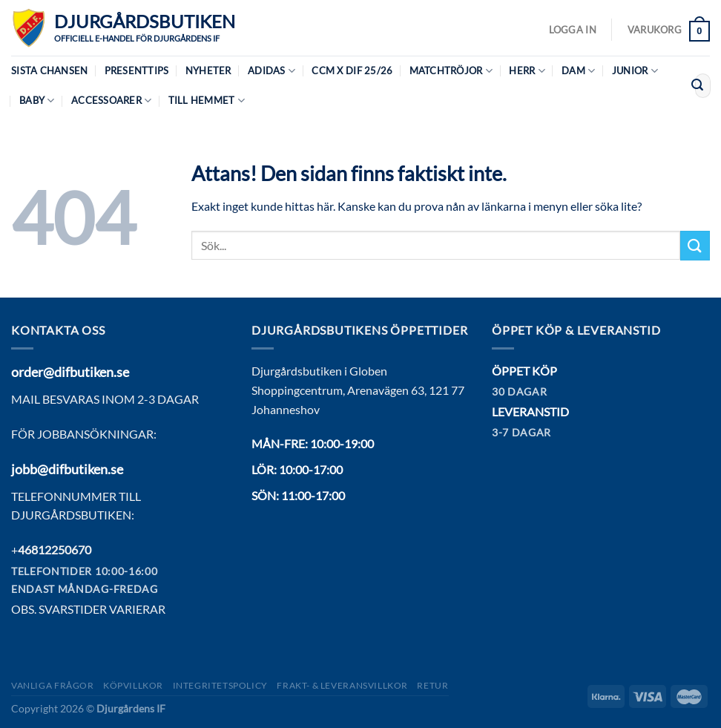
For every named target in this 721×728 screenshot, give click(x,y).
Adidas (271, 71)
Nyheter (208, 70)
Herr (527, 71)
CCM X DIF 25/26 (352, 70)
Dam (578, 71)
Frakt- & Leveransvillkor (342, 685)
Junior (635, 71)
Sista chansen (49, 70)
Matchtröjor (451, 71)
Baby (37, 101)
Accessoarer (111, 101)
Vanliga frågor (53, 685)
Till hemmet (207, 101)
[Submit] (697, 86)
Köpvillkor (133, 685)
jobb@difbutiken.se (67, 469)
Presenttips (137, 70)
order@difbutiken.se (70, 372)
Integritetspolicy (220, 685)
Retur (432, 685)
